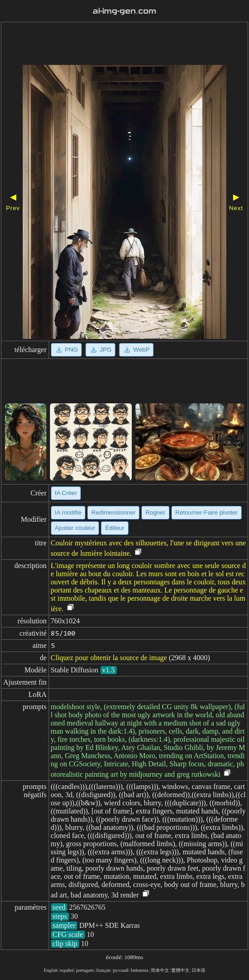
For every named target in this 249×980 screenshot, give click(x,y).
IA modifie (68, 512)
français (104, 970)
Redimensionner (113, 512)
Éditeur (115, 528)
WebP (136, 350)
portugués (85, 970)
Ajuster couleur (75, 528)
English (51, 970)
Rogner (155, 512)
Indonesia (140, 970)
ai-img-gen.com (124, 11)
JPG (100, 350)
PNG (67, 350)
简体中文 (160, 970)
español (67, 970)
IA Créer (66, 493)
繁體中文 (180, 970)
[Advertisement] (124, 44)
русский (121, 970)
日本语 (199, 970)
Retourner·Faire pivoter (207, 512)
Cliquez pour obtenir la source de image (109, 658)
